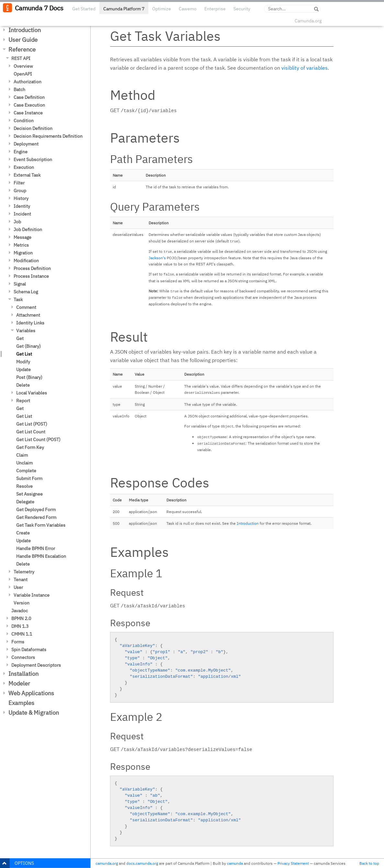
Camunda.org (308, 21)
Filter (19, 183)
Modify (23, 362)
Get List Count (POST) (38, 440)
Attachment (28, 315)
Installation (23, 674)
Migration (23, 253)
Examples (21, 703)
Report (23, 401)
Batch (19, 89)
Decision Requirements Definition (48, 136)
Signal (20, 284)
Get (20, 338)
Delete (23, 385)
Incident (22, 214)
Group (20, 191)
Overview (23, 66)
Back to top (369, 863)
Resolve (24, 486)
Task (18, 299)
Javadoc (20, 611)
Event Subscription (33, 159)
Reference (22, 49)
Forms (18, 642)
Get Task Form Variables (41, 525)
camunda (235, 863)
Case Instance (28, 113)
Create (23, 533)
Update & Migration (34, 713)
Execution (24, 167)
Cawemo (188, 9)
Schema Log (26, 292)
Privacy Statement (293, 863)
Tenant (21, 580)
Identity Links (30, 323)
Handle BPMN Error (36, 548)
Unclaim (24, 463)
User (18, 587)
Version (22, 603)
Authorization (28, 82)
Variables (26, 331)
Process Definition (32, 268)
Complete (26, 471)
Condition (24, 121)
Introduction (25, 30)
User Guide (23, 40)
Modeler (19, 683)
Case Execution (29, 105)
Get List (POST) (32, 424)
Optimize (162, 9)
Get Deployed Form (36, 510)
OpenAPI (23, 74)
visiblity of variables (305, 68)
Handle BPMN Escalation (41, 556)
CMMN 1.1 (22, 634)
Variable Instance (32, 595)
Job (17, 222)
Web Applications (31, 693)
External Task (27, 175)
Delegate (25, 502)
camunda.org (107, 863)
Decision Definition (33, 128)
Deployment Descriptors (36, 665)
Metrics (21, 245)
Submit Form (29, 478)
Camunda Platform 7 (124, 9)
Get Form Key (30, 447)
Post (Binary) (29, 377)
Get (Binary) (28, 346)
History (21, 198)
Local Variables (32, 393)
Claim (22, 455)
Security (242, 9)
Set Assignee (29, 494)
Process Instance (31, 276)
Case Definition (29, 97)
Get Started (84, 9)
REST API (21, 58)
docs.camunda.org (142, 863)
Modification (26, 261)
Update (23, 369)
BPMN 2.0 (21, 618)
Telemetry (24, 572)
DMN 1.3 (20, 626)
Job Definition (28, 229)
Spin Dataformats (29, 650)
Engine (21, 152)
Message (23, 237)
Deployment (26, 144)
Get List (24, 354)
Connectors (23, 657)
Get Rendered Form (36, 517)
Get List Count (31, 432)
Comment (26, 307)
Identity (22, 206)
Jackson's (157, 258)
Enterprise (215, 9)
